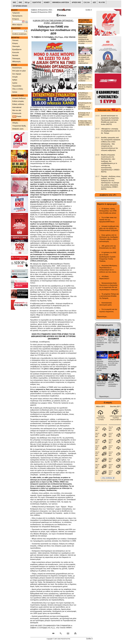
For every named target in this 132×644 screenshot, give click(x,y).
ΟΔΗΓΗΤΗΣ (37, 2)
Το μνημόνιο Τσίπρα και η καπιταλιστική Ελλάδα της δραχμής (109, 296)
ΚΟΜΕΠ (47, 2)
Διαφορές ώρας (18, 129)
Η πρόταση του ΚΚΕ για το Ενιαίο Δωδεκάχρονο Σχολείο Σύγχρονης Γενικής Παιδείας (108, 257)
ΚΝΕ (20, 2)
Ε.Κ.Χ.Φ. (87, 2)
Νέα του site (17, 110)
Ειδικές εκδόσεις (18, 104)
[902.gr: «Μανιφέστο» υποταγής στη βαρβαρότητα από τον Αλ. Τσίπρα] (97, 129)
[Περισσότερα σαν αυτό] (61, 633)
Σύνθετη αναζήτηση (19, 34)
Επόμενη (16, 19)
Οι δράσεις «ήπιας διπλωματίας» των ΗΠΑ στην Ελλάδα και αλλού (108, 211)
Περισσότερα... (102, 317)
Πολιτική (15, 40)
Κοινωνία (16, 52)
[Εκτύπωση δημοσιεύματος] (74, 633)
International (17, 107)
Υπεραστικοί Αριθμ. (19, 126)
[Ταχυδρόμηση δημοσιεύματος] (68, 633)
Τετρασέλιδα (17, 86)
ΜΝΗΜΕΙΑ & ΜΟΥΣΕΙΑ (61, 2)
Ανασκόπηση (17, 68)
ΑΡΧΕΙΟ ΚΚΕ (76, 2)
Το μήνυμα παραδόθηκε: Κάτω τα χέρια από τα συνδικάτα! (85, 74)
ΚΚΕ (14, 2)
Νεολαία (15, 55)
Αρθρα (15, 80)
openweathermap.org (113, 480)
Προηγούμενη (17, 16)
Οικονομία (16, 46)
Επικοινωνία (17, 113)
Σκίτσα (15, 92)
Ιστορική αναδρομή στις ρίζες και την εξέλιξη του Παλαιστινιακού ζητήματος (109, 228)
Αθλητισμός (17, 61)
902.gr (27, 2)
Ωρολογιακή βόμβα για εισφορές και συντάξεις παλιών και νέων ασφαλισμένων (85, 55)
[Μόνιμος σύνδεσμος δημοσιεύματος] (55, 633)
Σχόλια (15, 83)
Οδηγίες (15, 123)
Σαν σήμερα (17, 74)
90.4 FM (102, 2)
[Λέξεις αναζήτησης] (18, 31)
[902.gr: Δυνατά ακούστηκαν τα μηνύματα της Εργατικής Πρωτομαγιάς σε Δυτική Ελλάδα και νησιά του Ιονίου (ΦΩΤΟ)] (97, 116)
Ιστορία (15, 77)
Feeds (17, 117)
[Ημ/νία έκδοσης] (17, 22)
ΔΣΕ (94, 2)
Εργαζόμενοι (17, 49)
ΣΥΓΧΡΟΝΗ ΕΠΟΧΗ (20, 6)
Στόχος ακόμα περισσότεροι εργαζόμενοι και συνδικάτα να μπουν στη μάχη (85, 34)
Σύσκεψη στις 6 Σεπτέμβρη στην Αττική (84, 115)
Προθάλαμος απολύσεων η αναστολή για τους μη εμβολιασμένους (85, 96)
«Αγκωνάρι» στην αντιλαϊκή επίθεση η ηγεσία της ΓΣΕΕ (85, 123)
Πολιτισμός (16, 58)
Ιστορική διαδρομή (19, 98)
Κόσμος (15, 43)
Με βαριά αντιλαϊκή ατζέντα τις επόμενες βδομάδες (85, 87)
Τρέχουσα (16, 13)
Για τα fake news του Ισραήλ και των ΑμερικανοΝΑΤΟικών (108, 220)
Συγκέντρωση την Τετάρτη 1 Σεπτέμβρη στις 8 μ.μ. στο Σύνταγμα (85, 106)
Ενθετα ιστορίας (18, 101)
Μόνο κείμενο (17, 25)
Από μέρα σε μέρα (19, 71)
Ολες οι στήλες (18, 89)
